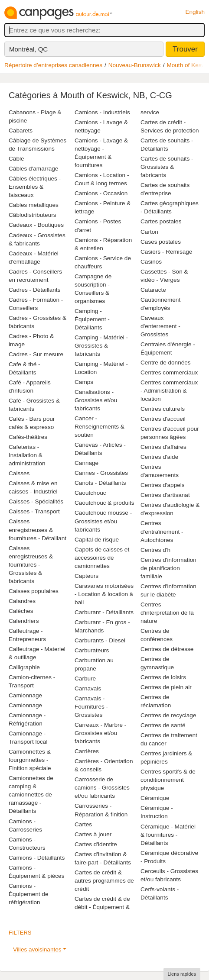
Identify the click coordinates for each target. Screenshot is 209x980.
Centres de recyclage (168, 715)
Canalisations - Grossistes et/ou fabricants (96, 400)
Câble (16, 159)
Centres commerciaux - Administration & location (169, 391)
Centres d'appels (163, 485)
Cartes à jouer (93, 834)
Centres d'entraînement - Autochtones (162, 531)
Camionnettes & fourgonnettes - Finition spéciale (30, 760)
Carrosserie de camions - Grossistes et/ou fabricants (102, 788)
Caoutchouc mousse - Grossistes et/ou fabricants (103, 521)
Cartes (83, 824)
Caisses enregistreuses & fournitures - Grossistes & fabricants (31, 565)
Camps (84, 382)
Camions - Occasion (101, 193)
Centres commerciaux (169, 372)
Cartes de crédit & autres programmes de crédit (104, 881)
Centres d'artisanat (165, 495)
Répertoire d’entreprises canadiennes (53, 65)
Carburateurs (92, 650)
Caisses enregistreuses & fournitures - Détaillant (38, 530)
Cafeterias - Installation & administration (27, 455)
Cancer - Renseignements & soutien (100, 427)
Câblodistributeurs (33, 215)
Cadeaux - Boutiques (36, 225)
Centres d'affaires (163, 447)
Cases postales (161, 242)
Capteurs (87, 576)
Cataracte (153, 290)
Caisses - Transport (34, 511)
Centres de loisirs (163, 677)
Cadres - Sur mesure (36, 354)
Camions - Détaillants (37, 858)
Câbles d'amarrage (33, 169)
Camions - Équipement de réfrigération (28, 894)
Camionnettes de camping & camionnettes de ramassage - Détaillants (31, 795)
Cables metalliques (34, 205)
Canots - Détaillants (100, 483)
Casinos (151, 262)
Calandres (22, 601)
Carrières (87, 751)
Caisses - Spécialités (36, 501)
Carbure (85, 679)
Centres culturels (163, 409)
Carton (149, 232)
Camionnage (25, 695)
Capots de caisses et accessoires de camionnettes (102, 558)
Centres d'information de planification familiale (168, 568)
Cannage (87, 463)
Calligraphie (24, 667)
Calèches (21, 611)
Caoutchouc (90, 493)
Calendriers (24, 621)
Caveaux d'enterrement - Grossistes (160, 326)
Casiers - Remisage (166, 252)
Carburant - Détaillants (104, 612)
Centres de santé (163, 725)
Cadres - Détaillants (34, 290)
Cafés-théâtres (28, 437)
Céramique (155, 798)
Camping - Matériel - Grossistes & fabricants (101, 346)
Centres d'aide (159, 457)
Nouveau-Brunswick (135, 65)
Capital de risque (97, 540)
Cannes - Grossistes (101, 473)
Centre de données (166, 363)
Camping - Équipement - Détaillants (92, 319)
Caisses (19, 473)
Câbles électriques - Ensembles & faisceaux (35, 187)
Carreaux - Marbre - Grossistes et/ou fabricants (100, 733)
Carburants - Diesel (100, 640)
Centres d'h (155, 550)
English (195, 12)
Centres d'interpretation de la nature (167, 613)
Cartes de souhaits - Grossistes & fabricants (167, 167)
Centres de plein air (166, 687)
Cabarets (21, 131)
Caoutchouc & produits (104, 503)
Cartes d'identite (96, 844)
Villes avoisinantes (37, 949)
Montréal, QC (28, 49)
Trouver (185, 49)
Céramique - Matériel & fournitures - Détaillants (168, 835)
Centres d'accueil (163, 419)
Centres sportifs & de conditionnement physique (168, 780)
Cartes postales (161, 221)
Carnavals (88, 688)
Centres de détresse (167, 649)
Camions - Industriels (102, 112)
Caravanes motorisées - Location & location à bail (104, 594)
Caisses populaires (34, 591)
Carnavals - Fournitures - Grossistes (91, 707)
